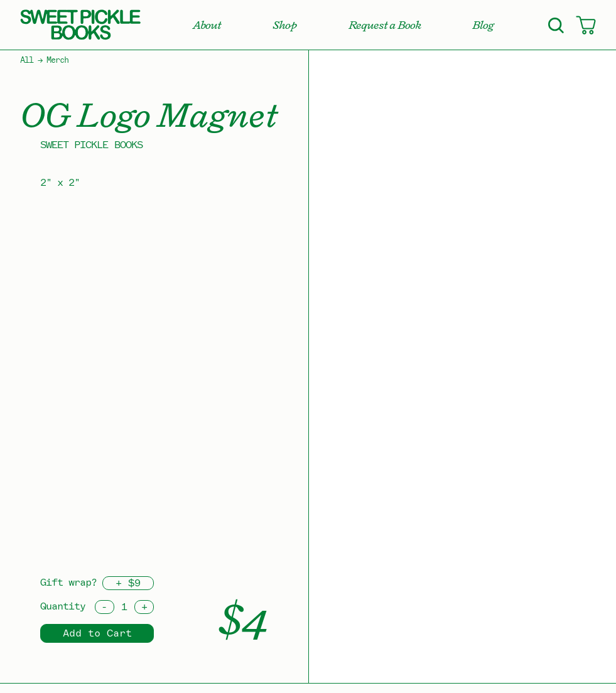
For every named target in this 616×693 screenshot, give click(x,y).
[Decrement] (105, 607)
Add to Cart (97, 633)
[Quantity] (124, 607)
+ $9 (128, 583)
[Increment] (144, 607)
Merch (57, 60)
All (27, 60)
